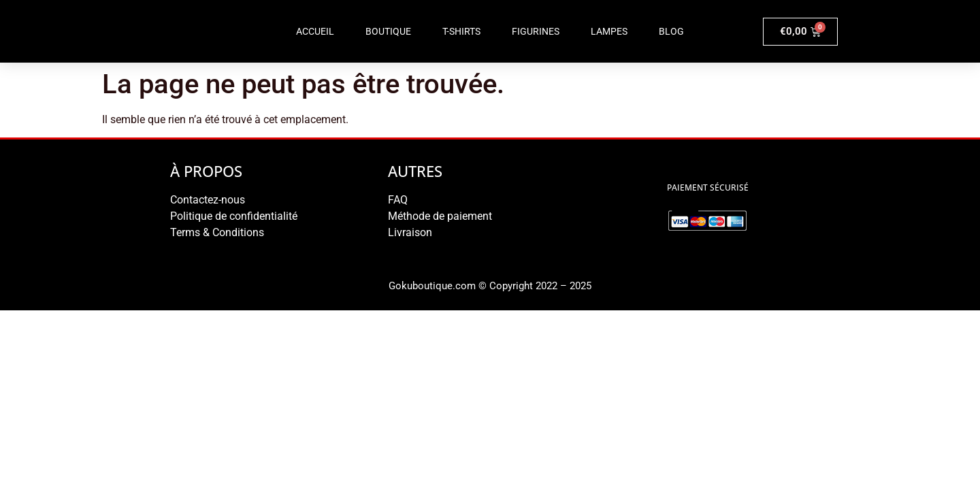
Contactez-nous (208, 200)
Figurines (536, 31)
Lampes (609, 31)
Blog (671, 31)
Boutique (388, 31)
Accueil (315, 31)
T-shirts (461, 31)
